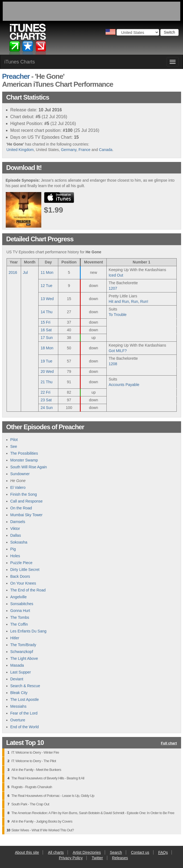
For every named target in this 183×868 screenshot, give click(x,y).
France (85, 150)
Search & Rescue (25, 686)
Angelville (19, 597)
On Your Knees (23, 583)
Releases (120, 858)
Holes (15, 556)
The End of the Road (28, 590)
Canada (106, 150)
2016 (13, 272)
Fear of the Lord (24, 713)
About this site (27, 852)
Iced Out (116, 275)
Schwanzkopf (22, 652)
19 (46, 361)
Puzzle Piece (21, 563)
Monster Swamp (24, 460)
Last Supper (21, 672)
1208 (113, 364)
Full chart (169, 743)
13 (47, 299)
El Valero (18, 487)
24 (47, 408)
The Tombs (20, 617)
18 (47, 348)
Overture (18, 720)
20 (47, 371)
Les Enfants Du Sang (28, 631)
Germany (69, 150)
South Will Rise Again (29, 467)
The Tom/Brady (23, 645)
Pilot (14, 440)
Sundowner (20, 474)
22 (45, 392)
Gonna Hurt (20, 611)
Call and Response (27, 501)
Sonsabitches (22, 604)
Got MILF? (118, 351)
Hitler (15, 638)
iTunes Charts (20, 62)
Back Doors (20, 576)
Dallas (16, 535)
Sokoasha (19, 542)
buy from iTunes (59, 198)
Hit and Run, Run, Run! (128, 301)
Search (116, 852)
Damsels (18, 522)
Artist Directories (87, 852)
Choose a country (111, 32)
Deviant (17, 679)
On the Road (21, 508)
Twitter (97, 858)
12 (46, 286)
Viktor (15, 529)
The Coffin (19, 624)
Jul (25, 272)
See (14, 446)
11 (47, 272)
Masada (17, 665)
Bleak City (19, 693)
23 (46, 400)
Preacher (16, 76)
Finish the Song (24, 494)
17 (47, 338)
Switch (169, 32)
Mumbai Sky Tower (27, 515)
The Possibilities (24, 453)
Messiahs (18, 706)
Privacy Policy (71, 858)
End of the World (25, 727)
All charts (56, 852)
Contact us (140, 852)
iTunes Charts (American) (28, 40)
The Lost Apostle (25, 699)
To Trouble (117, 315)
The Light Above (24, 658)
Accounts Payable (124, 385)
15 (45, 322)
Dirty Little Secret (25, 570)
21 (46, 382)
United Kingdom (20, 150)
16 (46, 330)
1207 (113, 288)
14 (46, 312)
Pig (13, 549)
